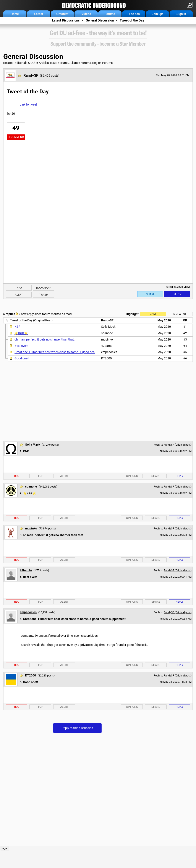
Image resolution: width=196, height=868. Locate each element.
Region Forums (102, 63)
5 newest (180, 314)
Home (15, 14)
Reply (177, 294)
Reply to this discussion (77, 728)
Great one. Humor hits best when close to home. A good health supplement (65, 352)
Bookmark (44, 288)
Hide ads (134, 14)
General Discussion (100, 20)
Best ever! (21, 346)
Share (150, 294)
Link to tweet (28, 104)
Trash (44, 295)
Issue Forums (59, 63)
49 (16, 128)
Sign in (181, 14)
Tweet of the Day (132, 20)
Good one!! (22, 358)
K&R (17, 327)
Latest (39, 14)
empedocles (28, 612)
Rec (17, 476)
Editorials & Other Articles (32, 63)
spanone (31, 486)
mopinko (31, 528)
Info (19, 288)
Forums (110, 14)
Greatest (62, 14)
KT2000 (31, 675)
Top (40, 476)
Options (132, 476)
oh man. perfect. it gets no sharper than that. (45, 339)
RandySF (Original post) (178, 445)
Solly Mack (33, 445)
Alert (19, 295)
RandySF (31, 75)
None (153, 314)
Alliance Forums (80, 63)
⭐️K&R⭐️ (21, 333)
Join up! (157, 14)
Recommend (16, 137)
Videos (86, 14)
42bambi (26, 570)
